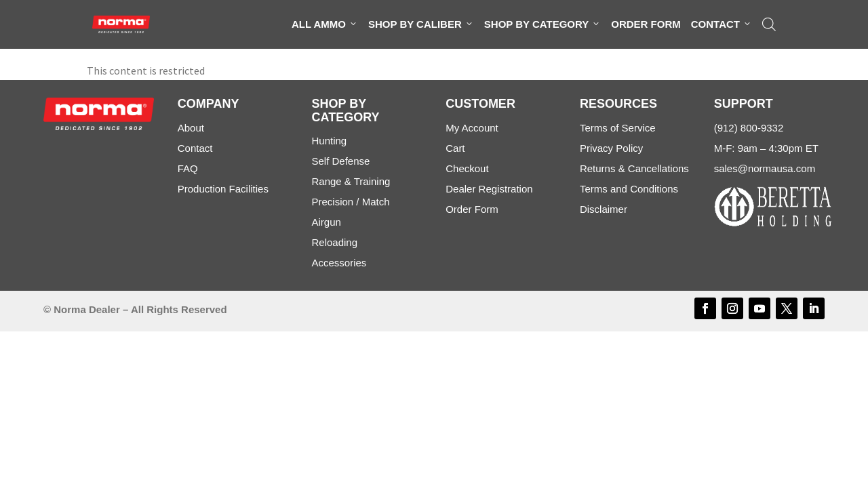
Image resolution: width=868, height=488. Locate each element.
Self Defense (340, 161)
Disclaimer (604, 209)
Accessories (339, 263)
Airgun (326, 222)
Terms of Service (618, 128)
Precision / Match (350, 202)
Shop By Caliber (421, 24)
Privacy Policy (611, 148)
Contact (722, 24)
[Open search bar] (769, 24)
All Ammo (325, 24)
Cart (455, 148)
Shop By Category (542, 24)
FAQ (188, 168)
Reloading (334, 242)
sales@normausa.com (765, 168)
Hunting (329, 141)
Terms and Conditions (629, 189)
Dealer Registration (489, 189)
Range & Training (351, 181)
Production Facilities (223, 189)
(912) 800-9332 (749, 128)
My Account (472, 128)
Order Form (646, 24)
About (191, 128)
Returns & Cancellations (634, 168)
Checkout (467, 168)
